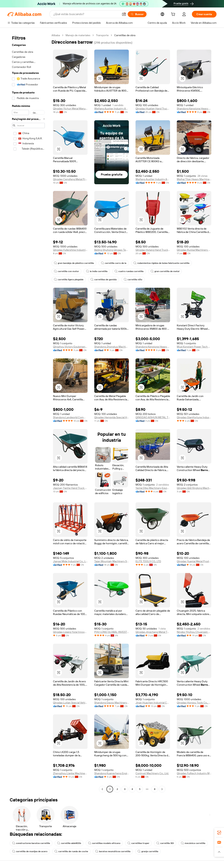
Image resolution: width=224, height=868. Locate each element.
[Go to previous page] (102, 789)
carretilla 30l (165, 843)
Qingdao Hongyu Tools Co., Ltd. (194, 703)
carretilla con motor (66, 271)
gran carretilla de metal (165, 271)
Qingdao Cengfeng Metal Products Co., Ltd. (70, 179)
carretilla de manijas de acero (30, 851)
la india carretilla (97, 271)
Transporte (102, 35)
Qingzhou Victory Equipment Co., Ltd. (70, 347)
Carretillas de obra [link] (125, 35)
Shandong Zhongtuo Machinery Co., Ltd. (112, 347)
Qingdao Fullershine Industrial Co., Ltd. (70, 250)
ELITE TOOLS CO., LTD (148, 561)
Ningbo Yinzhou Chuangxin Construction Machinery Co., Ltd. (194, 632)
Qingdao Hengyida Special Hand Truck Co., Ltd (112, 417)
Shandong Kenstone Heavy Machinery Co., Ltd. (194, 109)
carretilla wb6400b (69, 843)
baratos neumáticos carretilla (113, 851)
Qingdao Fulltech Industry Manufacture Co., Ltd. (194, 773)
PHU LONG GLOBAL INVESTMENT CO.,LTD (112, 632)
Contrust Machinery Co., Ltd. (152, 773)
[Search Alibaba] (86, 14)
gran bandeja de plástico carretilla (74, 263)
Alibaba (56, 35)
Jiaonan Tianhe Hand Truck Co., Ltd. (70, 488)
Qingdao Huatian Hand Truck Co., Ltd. (153, 109)
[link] (219, 833)
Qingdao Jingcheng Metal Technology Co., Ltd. (153, 632)
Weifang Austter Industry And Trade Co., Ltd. (112, 109)
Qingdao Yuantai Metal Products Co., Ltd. (194, 561)
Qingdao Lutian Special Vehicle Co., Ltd (70, 703)
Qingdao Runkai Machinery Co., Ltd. (194, 250)
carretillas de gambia (104, 280)
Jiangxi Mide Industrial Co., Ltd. (70, 561)
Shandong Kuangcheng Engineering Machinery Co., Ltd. (112, 773)
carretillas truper (138, 843)
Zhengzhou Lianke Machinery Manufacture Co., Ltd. (70, 773)
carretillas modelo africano (104, 843)
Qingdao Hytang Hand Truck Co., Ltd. (153, 250)
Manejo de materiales (78, 35)
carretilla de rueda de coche (71, 851)
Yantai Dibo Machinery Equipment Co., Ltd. (153, 488)
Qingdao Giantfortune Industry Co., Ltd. (194, 417)
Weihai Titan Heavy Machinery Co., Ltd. (194, 179)
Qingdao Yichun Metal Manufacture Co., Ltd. (70, 109)
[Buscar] (137, 14)
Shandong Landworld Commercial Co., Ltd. (70, 417)
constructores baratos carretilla (31, 843)
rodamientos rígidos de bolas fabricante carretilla (161, 263)
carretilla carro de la (114, 263)
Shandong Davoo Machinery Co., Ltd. (112, 703)
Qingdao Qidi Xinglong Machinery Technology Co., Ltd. (194, 488)
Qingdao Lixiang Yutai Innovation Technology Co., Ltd (70, 632)
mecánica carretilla (193, 843)
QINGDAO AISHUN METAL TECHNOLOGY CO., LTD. (153, 417)
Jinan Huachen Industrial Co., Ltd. (153, 703)
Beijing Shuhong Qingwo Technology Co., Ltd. (112, 250)
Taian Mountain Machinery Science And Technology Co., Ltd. (112, 561)
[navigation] (28, 413)
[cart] (174, 15)
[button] (124, 14)
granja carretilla (148, 851)
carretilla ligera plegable (69, 280)
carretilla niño (133, 280)
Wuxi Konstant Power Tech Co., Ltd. (194, 347)
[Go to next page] (162, 789)
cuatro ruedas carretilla (129, 271)
